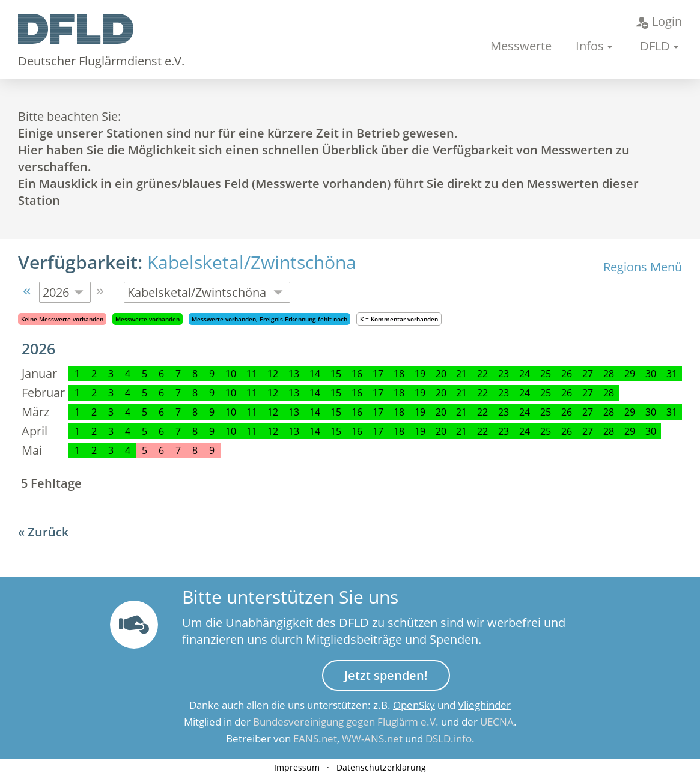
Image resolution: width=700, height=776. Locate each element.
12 (273, 374)
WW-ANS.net (372, 738)
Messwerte (521, 46)
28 (609, 374)
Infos (590, 46)
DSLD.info (449, 738)
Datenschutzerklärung (381, 767)
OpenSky (414, 705)
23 (504, 374)
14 (315, 374)
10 (231, 374)
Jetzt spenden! (386, 675)
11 (252, 374)
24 (525, 374)
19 (420, 374)
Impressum (297, 767)
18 (399, 374)
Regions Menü (643, 267)
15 (336, 374)
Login (659, 21)
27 (588, 374)
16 (357, 374)
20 (441, 374)
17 (378, 374)
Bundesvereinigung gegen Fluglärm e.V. (346, 722)
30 (651, 374)
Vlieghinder (484, 705)
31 (672, 374)
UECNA (497, 722)
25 (546, 374)
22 (482, 374)
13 (294, 374)
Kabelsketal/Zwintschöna (252, 262)
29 (630, 374)
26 (567, 374)
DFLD (655, 46)
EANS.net (315, 738)
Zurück (48, 532)
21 (461, 374)
